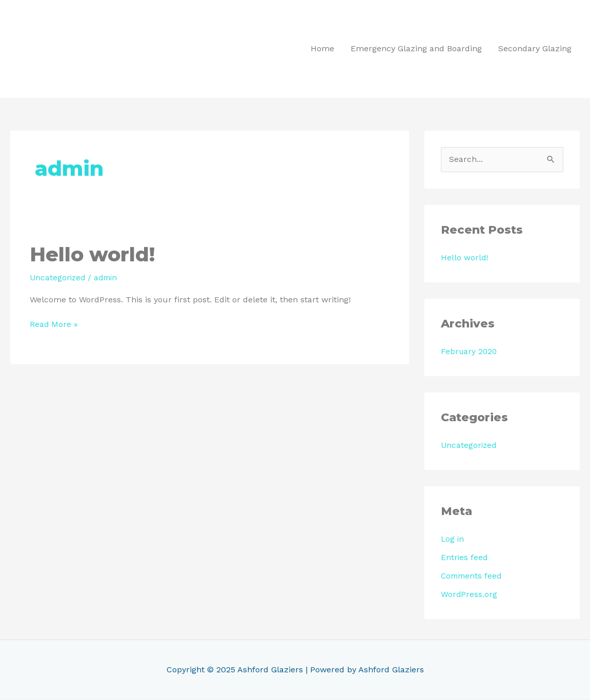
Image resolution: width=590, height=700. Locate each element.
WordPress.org (469, 595)
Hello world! (95, 254)
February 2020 (470, 352)
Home (322, 49)
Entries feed (465, 558)
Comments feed (473, 577)
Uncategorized (58, 278)
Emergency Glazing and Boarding (416, 49)
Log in (453, 540)
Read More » (54, 324)
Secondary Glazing (535, 49)
